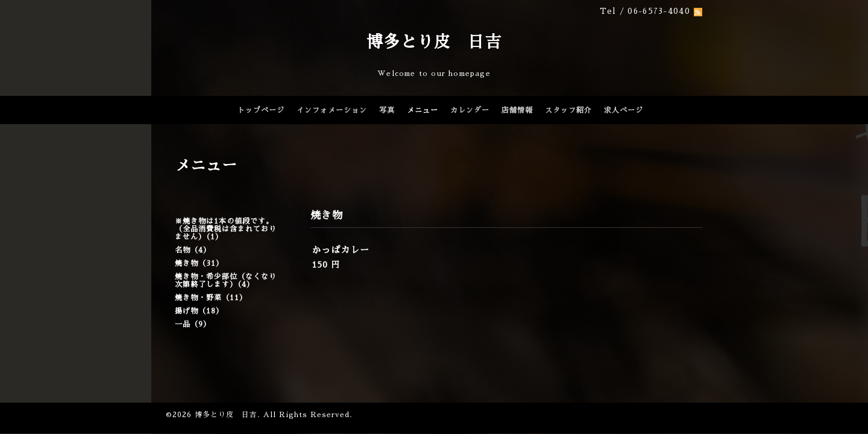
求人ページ (624, 110)
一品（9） (193, 324)
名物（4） (193, 250)
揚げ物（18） (199, 311)
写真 (387, 110)
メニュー (423, 110)
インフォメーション (332, 110)
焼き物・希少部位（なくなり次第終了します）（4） (226, 281)
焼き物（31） (199, 263)
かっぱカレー (341, 250)
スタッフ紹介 (568, 110)
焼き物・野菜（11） (211, 298)
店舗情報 (517, 110)
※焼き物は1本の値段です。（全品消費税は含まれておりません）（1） (226, 229)
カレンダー (470, 110)
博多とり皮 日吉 (434, 42)
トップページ (261, 110)
